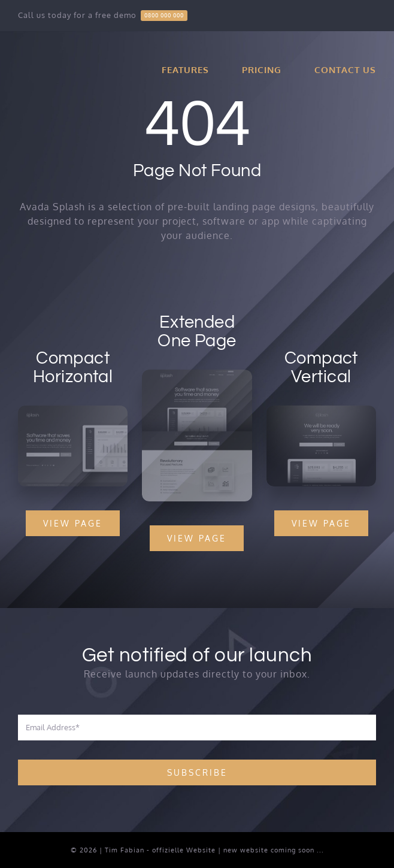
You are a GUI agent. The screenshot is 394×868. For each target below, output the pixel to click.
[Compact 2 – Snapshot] (322, 410)
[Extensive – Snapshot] (197, 375)
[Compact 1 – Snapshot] (72, 410)
